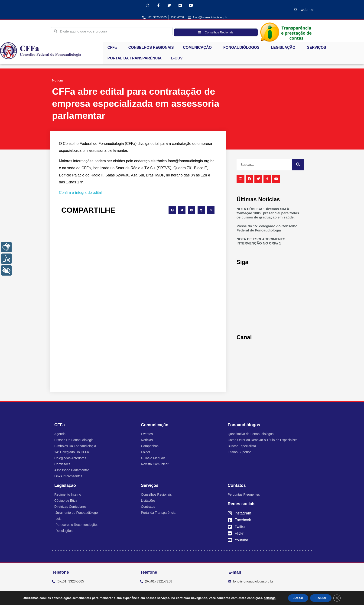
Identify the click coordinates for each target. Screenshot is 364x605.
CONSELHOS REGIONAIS (151, 49)
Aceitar (295, 598)
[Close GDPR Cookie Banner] (341, 598)
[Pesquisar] (298, 166)
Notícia (57, 81)
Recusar (322, 598)
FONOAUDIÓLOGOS (243, 49)
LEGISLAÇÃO (284, 49)
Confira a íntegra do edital (80, 194)
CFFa (113, 49)
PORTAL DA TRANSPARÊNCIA (135, 59)
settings (265, 598)
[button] (172, 211)
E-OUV (177, 59)
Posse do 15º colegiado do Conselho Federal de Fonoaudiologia (267, 229)
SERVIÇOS (318, 49)
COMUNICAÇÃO (198, 49)
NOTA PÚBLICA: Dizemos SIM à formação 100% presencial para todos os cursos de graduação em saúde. (268, 214)
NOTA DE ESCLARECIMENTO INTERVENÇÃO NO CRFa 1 (261, 242)
